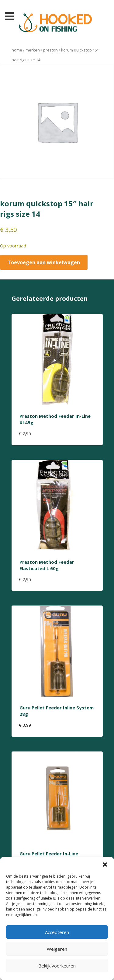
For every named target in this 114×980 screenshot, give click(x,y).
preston (50, 50)
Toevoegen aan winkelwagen (44, 262)
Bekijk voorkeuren (57, 966)
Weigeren (57, 949)
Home (17, 50)
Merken (33, 50)
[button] (105, 865)
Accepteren (57, 932)
